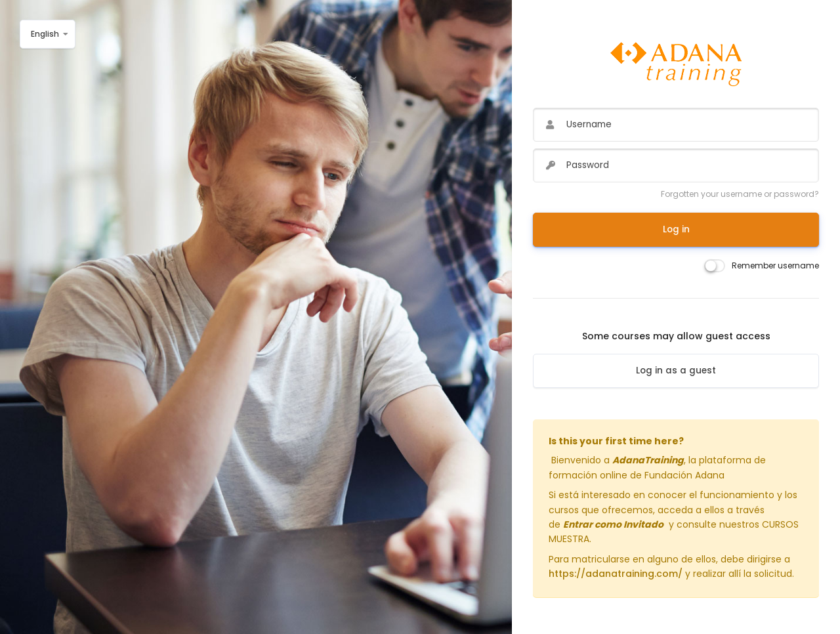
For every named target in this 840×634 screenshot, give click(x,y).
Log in (676, 229)
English (45, 34)
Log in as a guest (676, 370)
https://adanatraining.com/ (616, 574)
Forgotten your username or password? (740, 194)
